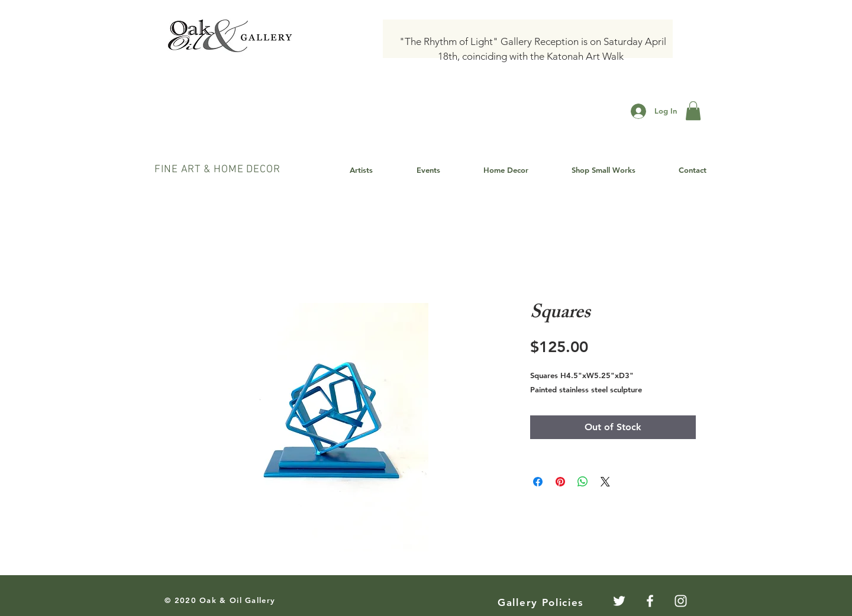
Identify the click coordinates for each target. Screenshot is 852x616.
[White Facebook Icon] (650, 601)
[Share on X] (605, 482)
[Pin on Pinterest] (560, 482)
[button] (693, 111)
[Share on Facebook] (538, 482)
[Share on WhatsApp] (583, 482)
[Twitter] (619, 601)
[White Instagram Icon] (681, 601)
